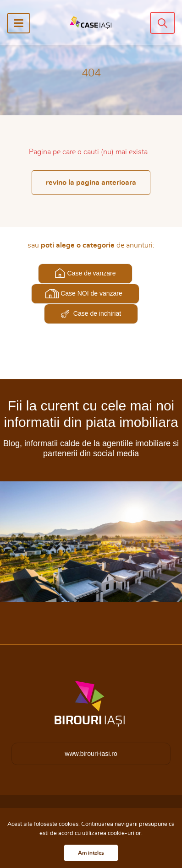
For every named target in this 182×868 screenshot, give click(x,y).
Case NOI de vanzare (91, 293)
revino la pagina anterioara (91, 183)
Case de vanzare (92, 273)
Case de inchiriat (97, 313)
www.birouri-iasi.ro (91, 754)
